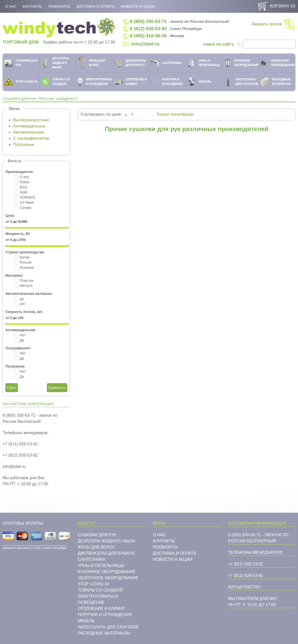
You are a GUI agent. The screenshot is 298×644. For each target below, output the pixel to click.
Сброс (12, 388)
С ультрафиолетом (31, 138)
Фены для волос (97, 547)
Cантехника (92, 559)
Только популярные (175, 114)
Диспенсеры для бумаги (106, 553)
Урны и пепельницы (101, 566)
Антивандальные (29, 126)
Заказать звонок (273, 24)
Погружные (24, 144)
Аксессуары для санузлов (108, 627)
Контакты (32, 6)
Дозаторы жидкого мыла (107, 541)
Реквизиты (59, 6)
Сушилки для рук (97, 535)
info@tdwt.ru (146, 44)
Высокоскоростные (31, 120)
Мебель (86, 621)
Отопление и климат (102, 609)
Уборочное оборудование (108, 578)
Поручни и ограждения (105, 615)
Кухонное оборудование (107, 572)
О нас (11, 6)
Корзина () (276, 6)
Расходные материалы (104, 633)
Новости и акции (138, 6)
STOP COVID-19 (93, 584)
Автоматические (29, 132)
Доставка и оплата (95, 6)
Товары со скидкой (100, 590)
